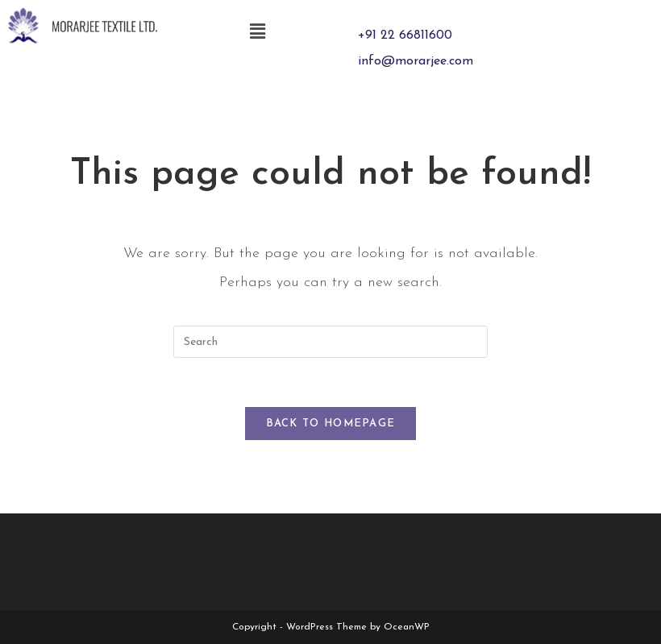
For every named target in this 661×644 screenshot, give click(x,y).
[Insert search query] (330, 342)
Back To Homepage (331, 424)
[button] (258, 32)
